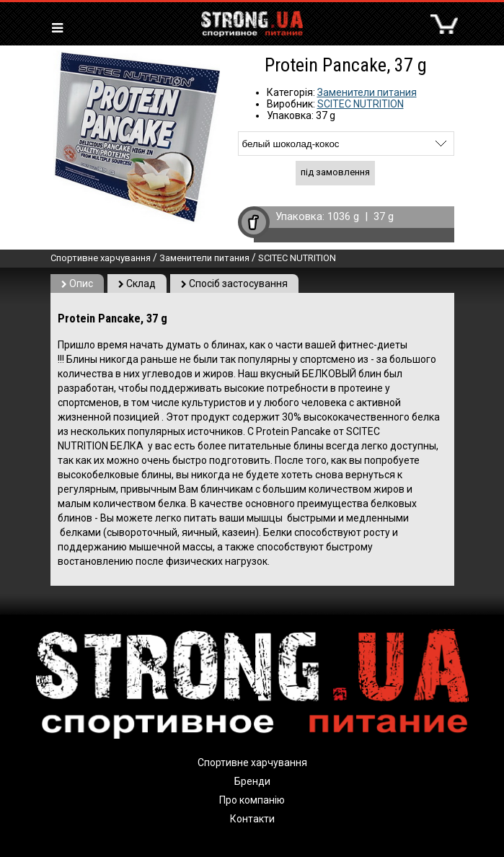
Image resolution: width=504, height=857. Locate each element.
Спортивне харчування (101, 258)
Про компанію (252, 800)
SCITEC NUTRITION (361, 104)
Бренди (252, 781)
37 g (384, 216)
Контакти (252, 819)
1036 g (343, 216)
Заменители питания (367, 92)
